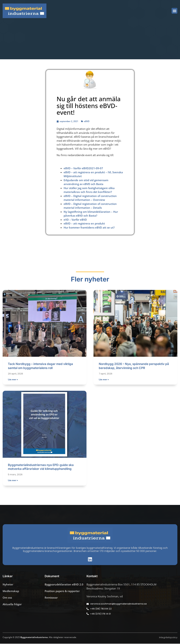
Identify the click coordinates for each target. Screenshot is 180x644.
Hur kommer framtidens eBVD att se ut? (89, 227)
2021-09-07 (96, 168)
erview (101, 200)
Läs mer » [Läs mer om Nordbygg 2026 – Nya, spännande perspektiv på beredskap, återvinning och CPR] (104, 380)
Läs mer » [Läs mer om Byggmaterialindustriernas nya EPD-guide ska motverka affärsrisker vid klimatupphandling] (13, 481)
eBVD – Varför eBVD (76, 168)
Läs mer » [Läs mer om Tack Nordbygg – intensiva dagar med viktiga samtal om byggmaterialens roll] (13, 380)
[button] (174, 11)
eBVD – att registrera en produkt (84, 223)
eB (65, 204)
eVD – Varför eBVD (75, 220)
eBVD (87, 121)
